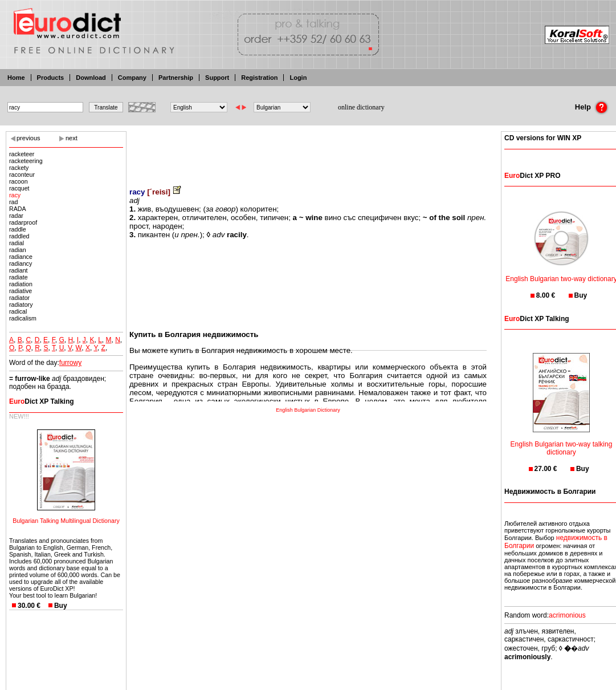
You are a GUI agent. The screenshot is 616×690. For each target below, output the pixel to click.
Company (132, 78)
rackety (19, 168)
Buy (61, 606)
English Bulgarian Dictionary (308, 410)
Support (217, 78)
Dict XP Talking (42, 401)
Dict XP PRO (532, 176)
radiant (19, 270)
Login (298, 78)
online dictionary (361, 107)
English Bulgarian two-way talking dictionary (562, 441)
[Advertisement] (308, 151)
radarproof (23, 222)
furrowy (70, 363)
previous (28, 138)
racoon (19, 181)
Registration (259, 78)
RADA (18, 209)
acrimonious (567, 615)
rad (13, 202)
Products (51, 78)
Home (16, 78)
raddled (19, 236)
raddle (18, 229)
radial (17, 243)
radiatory (21, 305)
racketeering (26, 161)
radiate (19, 277)
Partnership (176, 78)
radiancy (21, 263)
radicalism (23, 318)
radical (18, 311)
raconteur (22, 174)
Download (91, 78)
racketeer (22, 154)
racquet (19, 188)
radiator (19, 298)
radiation (21, 284)
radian (18, 250)
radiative (21, 291)
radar (16, 216)
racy (15, 195)
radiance (21, 257)
